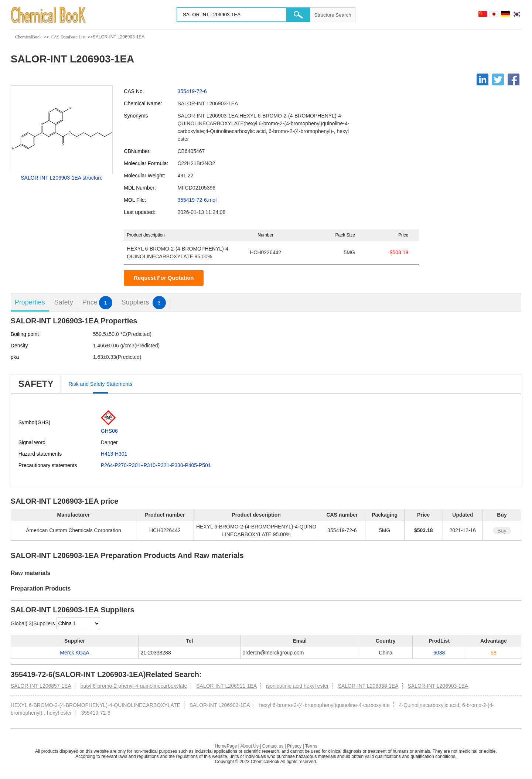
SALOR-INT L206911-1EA (226, 686)
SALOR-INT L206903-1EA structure (62, 178)
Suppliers (144, 302)
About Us (250, 746)
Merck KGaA (74, 653)
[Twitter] (498, 79)
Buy (502, 531)
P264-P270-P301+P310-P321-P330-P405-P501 (156, 465)
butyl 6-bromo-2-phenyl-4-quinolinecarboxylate (134, 686)
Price (97, 302)
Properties (30, 302)
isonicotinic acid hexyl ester (297, 686)
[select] (78, 623)
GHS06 (109, 431)
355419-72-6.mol (197, 200)
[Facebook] (514, 79)
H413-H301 (114, 454)
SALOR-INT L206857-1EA (41, 686)
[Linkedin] (482, 79)
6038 (439, 653)
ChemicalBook (28, 37)
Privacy (294, 746)
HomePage (226, 746)
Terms (311, 746)
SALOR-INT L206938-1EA (368, 686)
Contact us (273, 746)
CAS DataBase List (68, 37)
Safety (64, 302)
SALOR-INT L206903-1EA (438, 686)
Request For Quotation (164, 278)
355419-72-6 (192, 91)
